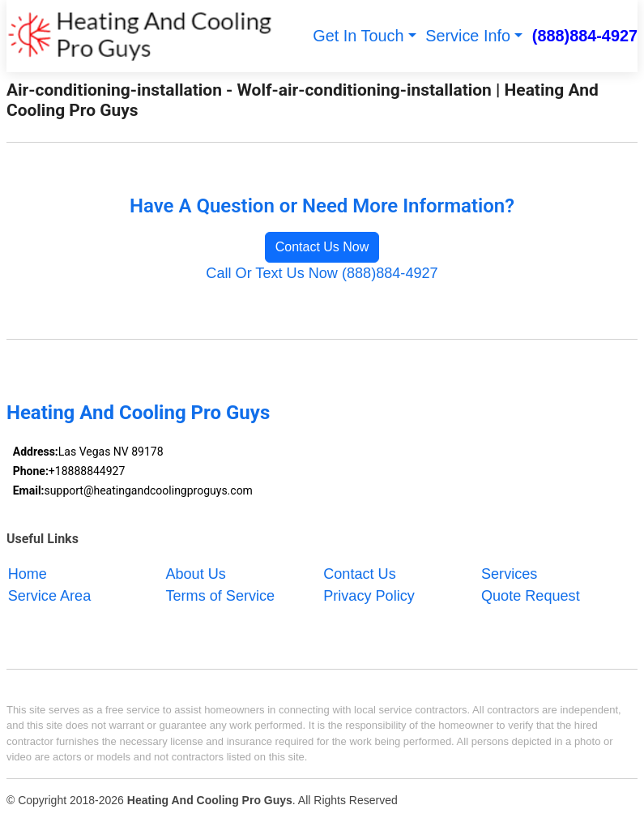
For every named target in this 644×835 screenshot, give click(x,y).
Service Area (50, 595)
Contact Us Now (322, 247)
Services (509, 573)
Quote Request (531, 595)
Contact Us (360, 573)
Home (28, 573)
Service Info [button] (468, 36)
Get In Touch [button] (358, 36)
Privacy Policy (369, 595)
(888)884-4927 (585, 36)
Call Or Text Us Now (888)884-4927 (322, 273)
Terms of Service (220, 595)
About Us (195, 573)
